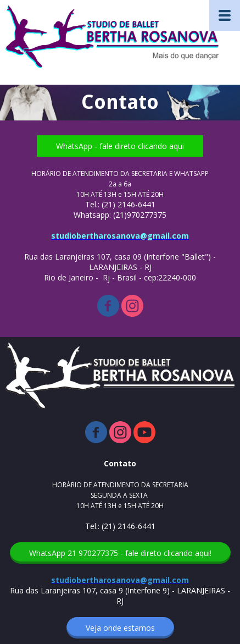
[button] (120, 146)
